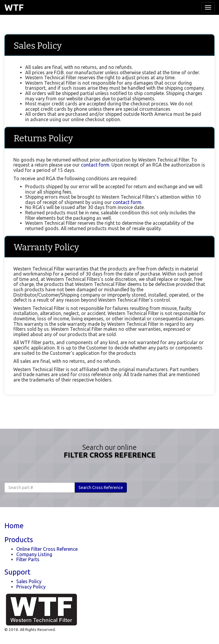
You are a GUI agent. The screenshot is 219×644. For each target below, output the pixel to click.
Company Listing (34, 554)
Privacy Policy (31, 587)
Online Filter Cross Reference (47, 549)
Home (14, 526)
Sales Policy (29, 581)
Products (19, 540)
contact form (95, 165)
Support (17, 572)
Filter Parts (28, 559)
